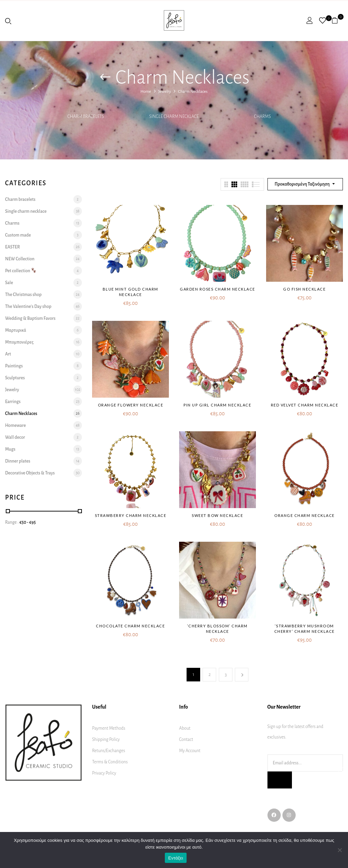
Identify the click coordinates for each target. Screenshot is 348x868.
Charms (262, 117)
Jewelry (165, 92)
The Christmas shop (23, 295)
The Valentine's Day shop (28, 307)
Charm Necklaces (21, 414)
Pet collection (21, 271)
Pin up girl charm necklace (217, 405)
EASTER (12, 247)
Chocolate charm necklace (130, 626)
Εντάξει (176, 858)
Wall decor (15, 437)
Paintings (14, 366)
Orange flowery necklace (131, 405)
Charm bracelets (85, 117)
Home (146, 92)
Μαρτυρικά (16, 330)
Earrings (13, 402)
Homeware (15, 426)
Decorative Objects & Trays (30, 473)
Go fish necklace (304, 289)
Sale (9, 283)
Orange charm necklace (304, 515)
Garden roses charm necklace (217, 289)
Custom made (18, 235)
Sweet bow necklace (217, 515)
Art (8, 354)
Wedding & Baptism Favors (30, 318)
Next (242, 675)
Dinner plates (18, 461)
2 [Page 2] (210, 674)
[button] (337, 20)
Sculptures (15, 378)
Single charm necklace (174, 117)
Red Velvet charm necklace (305, 405)
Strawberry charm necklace (131, 515)
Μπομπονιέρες (19, 342)
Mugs (10, 449)
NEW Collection (20, 259)
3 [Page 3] (226, 674)
